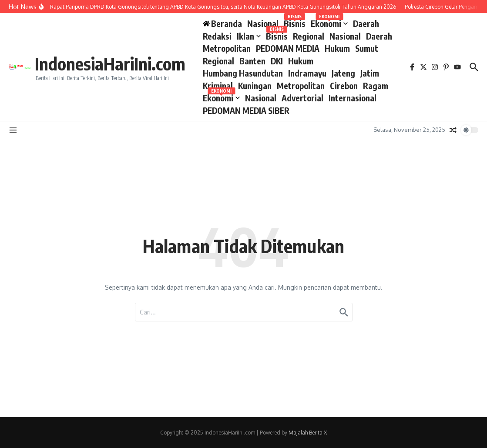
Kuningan (255, 86)
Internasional (353, 98)
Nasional (263, 23)
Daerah (366, 23)
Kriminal (218, 86)
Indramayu (307, 73)
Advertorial (302, 98)
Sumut (367, 48)
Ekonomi (329, 23)
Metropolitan (227, 48)
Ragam (376, 86)
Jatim (370, 73)
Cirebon (344, 86)
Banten (252, 61)
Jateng (343, 73)
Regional (309, 36)
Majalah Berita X (308, 433)
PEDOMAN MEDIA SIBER (246, 110)
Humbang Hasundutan (243, 73)
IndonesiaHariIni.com (110, 64)
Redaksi (217, 36)
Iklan (249, 36)
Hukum (337, 48)
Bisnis (295, 23)
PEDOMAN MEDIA (288, 48)
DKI (277, 61)
